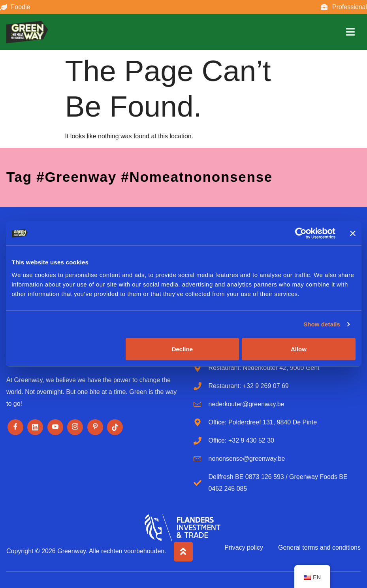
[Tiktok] (115, 427)
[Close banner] (353, 234)
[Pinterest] (95, 427)
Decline (182, 349)
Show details (322, 324)
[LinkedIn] (35, 427)
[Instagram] (75, 427)
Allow (299, 349)
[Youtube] (55, 427)
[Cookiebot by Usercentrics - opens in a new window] (301, 234)
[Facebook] (15, 427)
